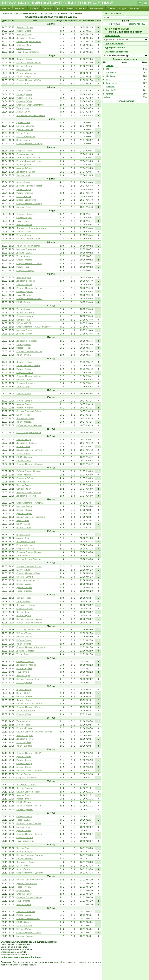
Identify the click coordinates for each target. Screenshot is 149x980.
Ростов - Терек (24, 348)
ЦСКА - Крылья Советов (29, 630)
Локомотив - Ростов (26, 496)
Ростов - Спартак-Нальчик (29, 288)
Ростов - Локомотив (26, 73)
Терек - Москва (24, 475)
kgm (108, 97)
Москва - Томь (24, 207)
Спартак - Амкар (25, 316)
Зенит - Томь (23, 520)
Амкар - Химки (24, 904)
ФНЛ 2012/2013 (113, 35)
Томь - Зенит (23, 108)
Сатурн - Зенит (24, 489)
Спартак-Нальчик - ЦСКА (29, 753)
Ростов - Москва (25, 728)
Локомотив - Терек (26, 281)
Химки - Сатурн (24, 401)
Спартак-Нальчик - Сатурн (29, 144)
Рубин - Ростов (24, 369)
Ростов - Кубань (24, 668)
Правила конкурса (114, 44)
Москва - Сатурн (25, 577)
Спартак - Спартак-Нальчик (30, 105)
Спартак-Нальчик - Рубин (29, 80)
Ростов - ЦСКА (24, 616)
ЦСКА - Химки (23, 570)
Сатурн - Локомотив (26, 383)
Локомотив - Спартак (27, 341)
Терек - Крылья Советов (28, 365)
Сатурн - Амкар (24, 763)
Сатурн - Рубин (24, 217)
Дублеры (47, 8)
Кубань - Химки (24, 633)
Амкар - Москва (24, 224)
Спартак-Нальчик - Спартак (30, 503)
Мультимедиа (97, 8)
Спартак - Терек (24, 151)
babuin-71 (111, 90)
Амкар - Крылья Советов (29, 492)
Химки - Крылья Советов (29, 559)
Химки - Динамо (24, 485)
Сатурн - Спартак (25, 661)
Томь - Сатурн (23, 721)
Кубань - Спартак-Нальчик (29, 425)
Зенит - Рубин (23, 454)
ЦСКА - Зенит (23, 302)
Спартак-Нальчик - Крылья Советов (34, 327)
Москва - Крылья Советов (29, 771)
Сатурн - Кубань (24, 101)
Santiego (110, 76)
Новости (6, 8)
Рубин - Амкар (24, 689)
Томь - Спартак (24, 295)
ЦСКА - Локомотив (26, 137)
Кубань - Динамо (25, 809)
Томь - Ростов (23, 901)
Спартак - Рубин (25, 609)
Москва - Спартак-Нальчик (30, 880)
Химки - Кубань (24, 232)
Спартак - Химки (25, 372)
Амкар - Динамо (24, 404)
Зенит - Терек (23, 869)
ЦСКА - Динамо (24, 683)
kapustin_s (111, 83)
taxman (110, 94)
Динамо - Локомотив (27, 883)
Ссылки (111, 8)
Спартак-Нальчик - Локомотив (31, 647)
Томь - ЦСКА (23, 482)
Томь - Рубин (23, 672)
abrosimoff (111, 73)
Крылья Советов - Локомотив (31, 517)
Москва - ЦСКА (24, 380)
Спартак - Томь (24, 714)
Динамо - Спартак (25, 651)
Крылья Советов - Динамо (29, 619)
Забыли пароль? (137, 24)
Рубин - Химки (24, 760)
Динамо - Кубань (25, 362)
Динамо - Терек (24, 513)
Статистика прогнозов (117, 52)
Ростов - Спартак (25, 408)
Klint (108, 69)
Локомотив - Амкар (26, 862)
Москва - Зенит (24, 827)
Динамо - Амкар (24, 830)
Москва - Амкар (24, 637)
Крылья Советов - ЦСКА (29, 239)
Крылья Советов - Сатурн (29, 450)
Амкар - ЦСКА (23, 112)
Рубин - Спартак (25, 193)
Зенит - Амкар (23, 140)
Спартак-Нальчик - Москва (30, 464)
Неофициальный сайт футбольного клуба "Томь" (57, 3)
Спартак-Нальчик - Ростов (29, 707)
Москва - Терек (24, 70)
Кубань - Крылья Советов (29, 704)
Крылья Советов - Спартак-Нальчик (34, 732)
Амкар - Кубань (24, 168)
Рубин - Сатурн (24, 640)
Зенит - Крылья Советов (29, 246)
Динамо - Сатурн (25, 700)
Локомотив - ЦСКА (26, 542)
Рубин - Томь (23, 267)
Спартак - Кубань (25, 478)
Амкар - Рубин (24, 277)
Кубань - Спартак (25, 66)
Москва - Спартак (25, 126)
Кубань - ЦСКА (24, 323)
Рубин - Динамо (24, 165)
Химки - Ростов (24, 91)
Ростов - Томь (23, 446)
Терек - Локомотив (26, 711)
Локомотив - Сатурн (26, 785)
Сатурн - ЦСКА (24, 48)
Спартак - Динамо (25, 214)
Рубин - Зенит (23, 890)
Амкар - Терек (23, 675)
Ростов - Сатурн (24, 852)
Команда (34, 8)
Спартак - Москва (25, 549)
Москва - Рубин (24, 506)
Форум (123, 8)
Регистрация (114, 24)
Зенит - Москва (24, 422)
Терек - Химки (23, 309)
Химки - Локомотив (26, 911)
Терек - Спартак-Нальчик (29, 41)
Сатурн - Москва (25, 154)
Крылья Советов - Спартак (30, 855)
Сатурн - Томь (23, 320)
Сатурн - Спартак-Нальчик (29, 552)
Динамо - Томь (24, 756)
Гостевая (135, 8)
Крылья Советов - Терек (28, 792)
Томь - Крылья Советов (28, 52)
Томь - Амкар (23, 387)
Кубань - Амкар (24, 584)
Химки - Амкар (24, 439)
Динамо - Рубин (24, 587)
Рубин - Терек (23, 535)
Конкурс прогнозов (77, 8)
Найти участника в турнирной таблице (21, 957)
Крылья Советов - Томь (28, 918)
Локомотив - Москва (26, 665)
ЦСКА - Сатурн (24, 922)
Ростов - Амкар (24, 915)
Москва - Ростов (25, 330)
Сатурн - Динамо (25, 291)
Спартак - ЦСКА (24, 894)
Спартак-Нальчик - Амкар (29, 203)
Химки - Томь (23, 848)
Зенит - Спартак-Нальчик (29, 806)
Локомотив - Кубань (26, 605)
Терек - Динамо (24, 94)
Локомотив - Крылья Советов (31, 115)
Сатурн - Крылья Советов (29, 897)
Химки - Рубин (24, 394)
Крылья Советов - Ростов (29, 566)
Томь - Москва (24, 602)
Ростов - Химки (24, 528)
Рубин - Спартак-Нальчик (29, 471)
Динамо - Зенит (24, 334)
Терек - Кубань (24, 887)
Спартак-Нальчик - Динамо (30, 873)
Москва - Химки (24, 697)
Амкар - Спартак (25, 735)
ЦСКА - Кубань (24, 742)
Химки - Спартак (25, 788)
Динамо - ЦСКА (24, 253)
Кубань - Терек (24, 461)
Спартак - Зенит (24, 45)
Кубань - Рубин (24, 929)
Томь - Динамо (24, 344)
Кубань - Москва (25, 859)
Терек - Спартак (24, 591)
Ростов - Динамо (25, 545)
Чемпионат (20, 8)
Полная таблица (126, 101)
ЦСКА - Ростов (24, 196)
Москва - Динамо (25, 936)
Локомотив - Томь (25, 418)
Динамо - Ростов (25, 129)
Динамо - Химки (24, 59)
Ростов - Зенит (24, 235)
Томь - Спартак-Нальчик (28, 158)
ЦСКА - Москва (24, 802)
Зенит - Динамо (24, 746)
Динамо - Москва (25, 27)
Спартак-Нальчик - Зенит (29, 376)
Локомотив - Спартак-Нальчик (31, 228)
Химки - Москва (24, 285)
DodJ (109, 80)
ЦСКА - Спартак (24, 457)
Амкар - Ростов (24, 34)
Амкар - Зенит (23, 538)
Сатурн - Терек (24, 598)
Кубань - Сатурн (24, 510)
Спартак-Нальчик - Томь (28, 573)
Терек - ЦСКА (23, 820)
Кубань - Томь (23, 122)
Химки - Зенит (23, 612)
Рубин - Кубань (24, 31)
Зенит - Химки (23, 182)
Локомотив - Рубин (26, 739)
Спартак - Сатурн (25, 270)
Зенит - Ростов (24, 644)
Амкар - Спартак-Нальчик (29, 623)
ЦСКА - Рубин (23, 866)
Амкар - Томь (23, 795)
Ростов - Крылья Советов (29, 161)
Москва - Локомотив (26, 249)
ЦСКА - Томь (23, 84)
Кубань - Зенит (24, 767)
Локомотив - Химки (26, 38)
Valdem (110, 65)
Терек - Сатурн (24, 189)
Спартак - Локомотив (27, 778)
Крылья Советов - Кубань (29, 298)
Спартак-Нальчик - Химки (29, 263)
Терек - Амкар (23, 256)
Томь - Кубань (23, 556)
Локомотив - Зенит (26, 172)
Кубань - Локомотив (26, 200)
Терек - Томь (23, 654)
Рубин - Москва (24, 98)
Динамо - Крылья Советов (29, 186)
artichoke (111, 87)
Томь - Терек (23, 221)
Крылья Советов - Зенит (29, 679)
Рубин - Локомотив (26, 313)
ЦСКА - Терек (23, 415)
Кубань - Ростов (24, 260)
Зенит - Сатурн (24, 77)
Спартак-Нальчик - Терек (29, 933)
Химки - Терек (23, 725)
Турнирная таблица (115, 48)
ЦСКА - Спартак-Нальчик (29, 432)
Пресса (59, 8)
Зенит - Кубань (24, 355)
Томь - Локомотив (25, 841)
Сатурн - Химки (24, 816)
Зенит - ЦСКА (23, 693)
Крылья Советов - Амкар (29, 63)
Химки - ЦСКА (23, 175)
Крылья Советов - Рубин (29, 411)
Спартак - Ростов (25, 837)
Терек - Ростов (24, 774)
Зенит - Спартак (24, 926)
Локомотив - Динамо (27, 443)
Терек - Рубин (23, 133)
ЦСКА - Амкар (23, 524)
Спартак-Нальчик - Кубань (29, 834)
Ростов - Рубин (24, 799)
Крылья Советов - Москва (29, 351)
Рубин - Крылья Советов (29, 823)
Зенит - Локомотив (26, 580)
